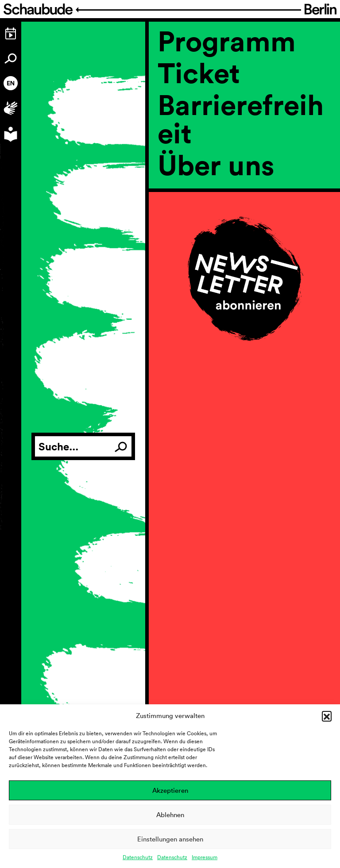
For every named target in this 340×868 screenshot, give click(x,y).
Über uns (216, 165)
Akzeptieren (170, 790)
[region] (244, 195)
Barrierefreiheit (241, 119)
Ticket (199, 73)
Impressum (205, 857)
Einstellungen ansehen (170, 839)
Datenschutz (138, 857)
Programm (227, 41)
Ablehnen (170, 815)
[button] (327, 716)
